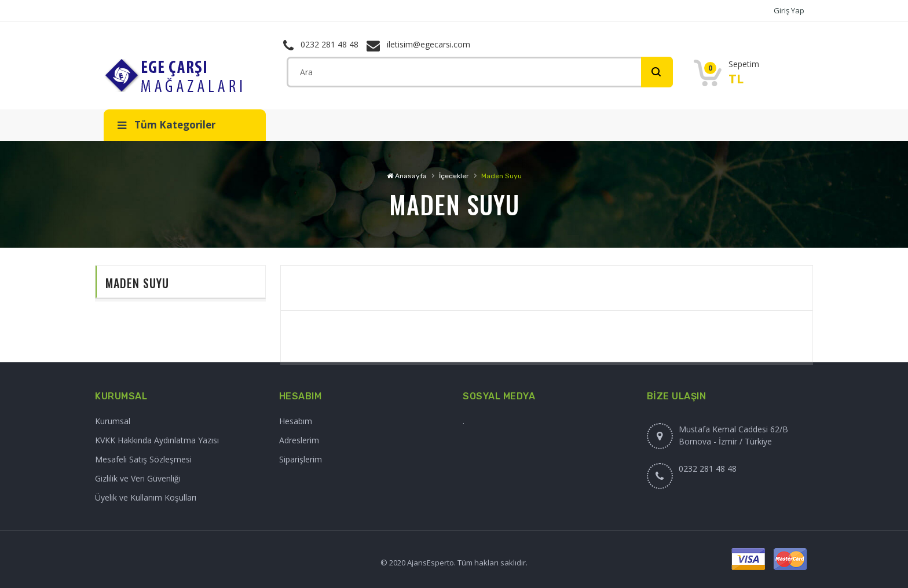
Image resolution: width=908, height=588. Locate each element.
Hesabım (296, 421)
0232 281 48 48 (321, 44)
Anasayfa (407, 176)
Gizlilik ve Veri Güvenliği (138, 478)
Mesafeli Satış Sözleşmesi (143, 459)
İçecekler (454, 176)
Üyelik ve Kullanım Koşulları (146, 497)
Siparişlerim (301, 459)
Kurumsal (113, 421)
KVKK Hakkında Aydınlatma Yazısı (157, 440)
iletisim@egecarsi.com (418, 44)
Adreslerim (299, 440)
